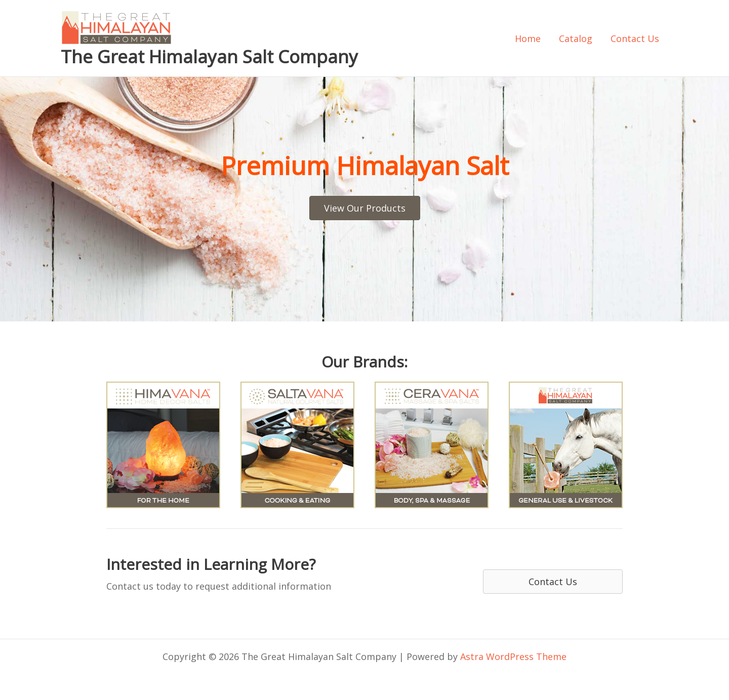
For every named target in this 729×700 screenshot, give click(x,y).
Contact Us (635, 38)
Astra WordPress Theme (513, 656)
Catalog (576, 38)
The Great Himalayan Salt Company (209, 56)
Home (528, 38)
